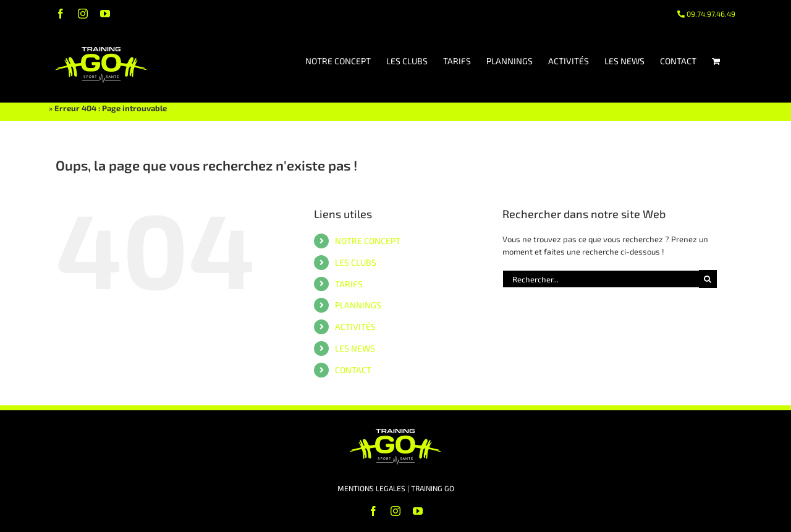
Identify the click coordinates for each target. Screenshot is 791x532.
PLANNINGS (358, 305)
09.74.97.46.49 (706, 14)
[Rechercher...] (601, 279)
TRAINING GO (23, 108)
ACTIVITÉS (355, 327)
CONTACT (353, 370)
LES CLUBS (356, 262)
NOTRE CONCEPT (368, 241)
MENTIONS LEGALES (371, 488)
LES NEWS (355, 348)
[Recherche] (708, 279)
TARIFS (349, 284)
